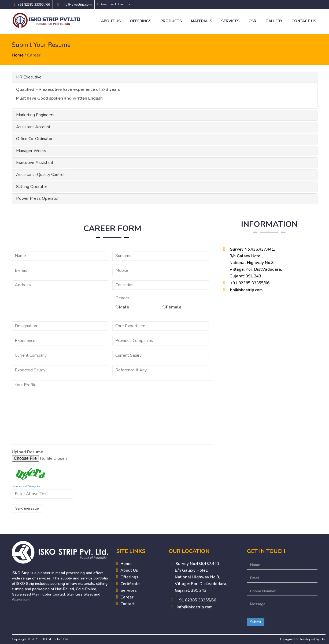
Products (171, 21)
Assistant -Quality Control (40, 175)
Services (230, 21)
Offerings (141, 21)
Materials (202, 21)
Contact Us (304, 21)
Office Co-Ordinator (34, 139)
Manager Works (31, 151)
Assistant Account (33, 127)
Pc (324, 639)
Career (127, 597)
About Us (111, 21)
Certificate (130, 584)
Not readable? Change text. (27, 487)
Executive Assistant (35, 163)
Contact (127, 604)
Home (18, 55)
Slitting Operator (32, 187)
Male (124, 307)
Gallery (274, 21)
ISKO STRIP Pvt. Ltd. (54, 639)
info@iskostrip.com (77, 5)
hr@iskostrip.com (246, 290)
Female (174, 307)
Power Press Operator (37, 198)
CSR (252, 21)
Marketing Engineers (35, 115)
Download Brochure (115, 4)
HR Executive (29, 77)
